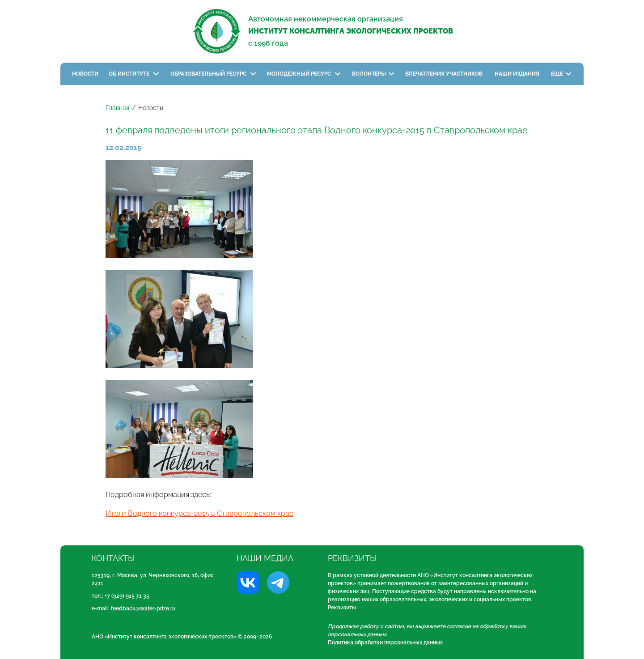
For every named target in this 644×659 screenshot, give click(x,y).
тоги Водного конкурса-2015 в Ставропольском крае (202, 513)
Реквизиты (342, 608)
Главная (117, 108)
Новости (85, 74)
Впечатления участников (445, 74)
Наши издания (518, 74)
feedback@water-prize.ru (143, 608)
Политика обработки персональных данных (385, 642)
